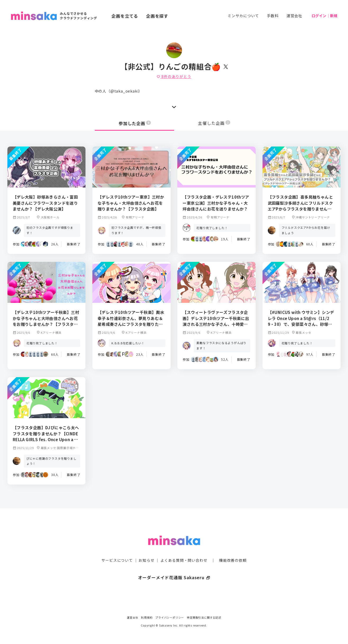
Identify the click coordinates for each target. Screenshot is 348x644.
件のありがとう (174, 76)
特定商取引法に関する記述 (204, 617)
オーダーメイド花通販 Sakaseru (174, 567)
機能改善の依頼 (233, 550)
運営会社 (294, 16)
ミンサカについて (243, 16)
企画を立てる (125, 16)
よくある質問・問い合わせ (184, 550)
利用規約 (147, 617)
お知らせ (146, 550)
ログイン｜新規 (324, 16)
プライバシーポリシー (170, 617)
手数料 (273, 16)
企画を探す (157, 16)
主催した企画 (214, 123)
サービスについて (117, 550)
